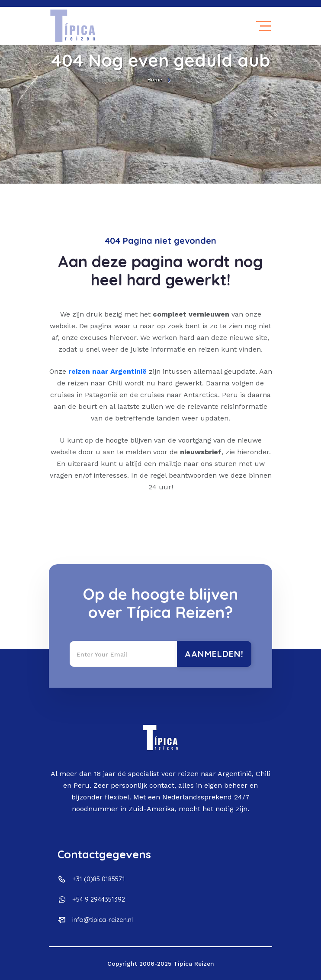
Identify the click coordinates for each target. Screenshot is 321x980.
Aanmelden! (214, 654)
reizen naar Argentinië (108, 371)
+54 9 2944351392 (99, 899)
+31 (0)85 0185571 (99, 879)
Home (155, 80)
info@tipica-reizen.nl (103, 920)
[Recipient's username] (124, 654)
